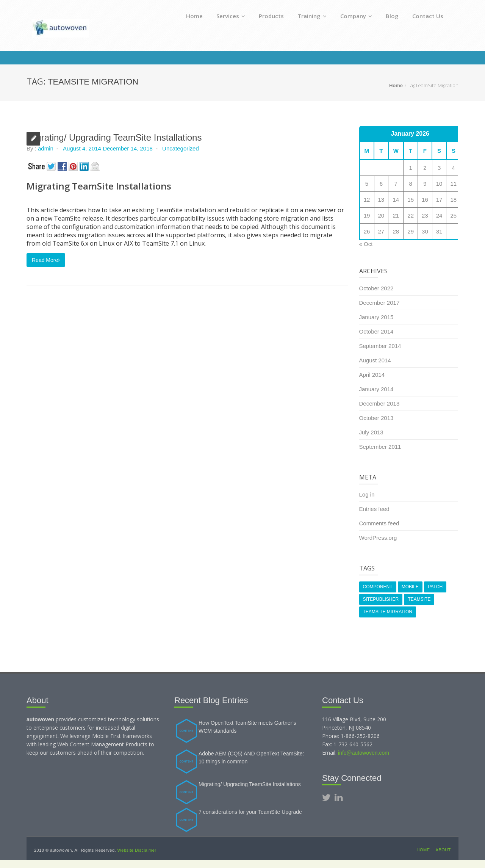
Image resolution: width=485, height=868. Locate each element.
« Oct (366, 244)
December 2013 (379, 403)
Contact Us (428, 16)
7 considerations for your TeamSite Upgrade (250, 812)
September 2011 (380, 447)
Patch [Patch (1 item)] (435, 587)
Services (231, 16)
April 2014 (372, 375)
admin (46, 148)
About (443, 850)
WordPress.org (378, 538)
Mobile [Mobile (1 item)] (410, 587)
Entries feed (374, 509)
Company (356, 16)
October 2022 (376, 288)
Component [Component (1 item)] (378, 587)
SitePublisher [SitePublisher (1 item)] (381, 599)
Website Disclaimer (137, 850)
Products (271, 16)
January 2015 (376, 317)
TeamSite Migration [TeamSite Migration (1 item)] (388, 612)
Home (194, 16)
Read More (46, 260)
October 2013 (376, 418)
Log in (367, 494)
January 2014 (376, 389)
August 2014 (375, 360)
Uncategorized (181, 148)
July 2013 (371, 432)
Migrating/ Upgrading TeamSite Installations (114, 137)
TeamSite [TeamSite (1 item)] (419, 599)
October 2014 (376, 331)
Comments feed (379, 523)
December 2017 (379, 303)
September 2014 (380, 346)
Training (312, 16)
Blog (392, 16)
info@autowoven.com (364, 753)
